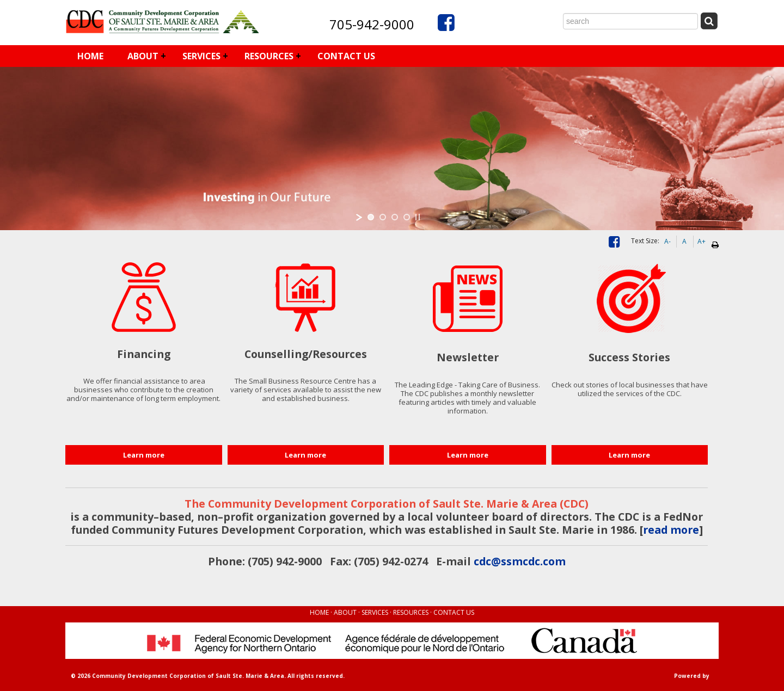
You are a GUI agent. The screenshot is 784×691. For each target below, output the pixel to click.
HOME (90, 56)
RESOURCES (269, 56)
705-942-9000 (372, 24)
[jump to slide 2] (383, 217)
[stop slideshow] (418, 217)
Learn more (144, 455)
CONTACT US (346, 56)
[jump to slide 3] (395, 217)
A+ (702, 241)
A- (667, 241)
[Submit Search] (709, 21)
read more (671, 530)
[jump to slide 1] (371, 217)
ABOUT (143, 56)
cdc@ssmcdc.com (520, 561)
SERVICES (201, 56)
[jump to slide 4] (407, 217)
